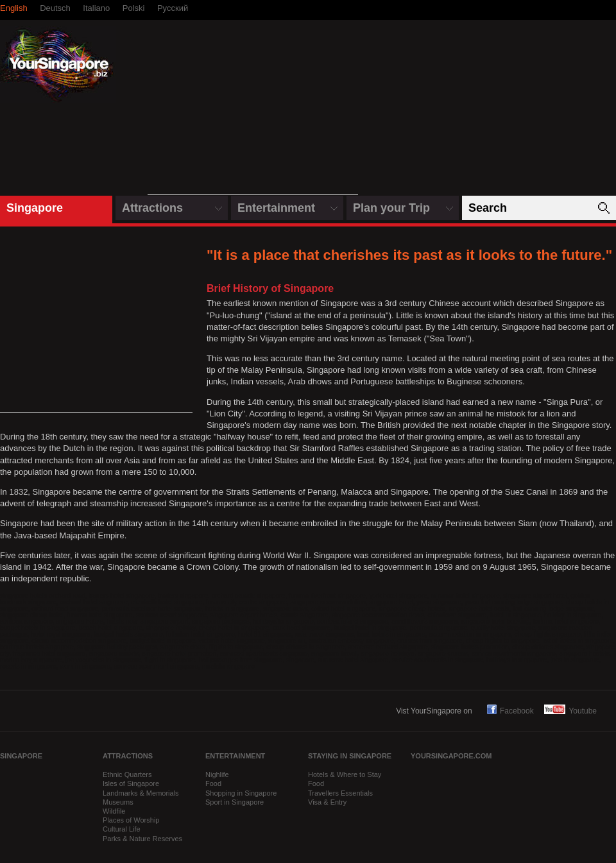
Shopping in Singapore (241, 793)
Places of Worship (131, 820)
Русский (173, 8)
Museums (118, 802)
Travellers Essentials (340, 793)
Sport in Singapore (235, 802)
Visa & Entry (327, 802)
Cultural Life (122, 829)
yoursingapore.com (451, 756)
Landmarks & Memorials (141, 793)
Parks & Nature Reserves (142, 839)
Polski (134, 8)
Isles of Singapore (131, 783)
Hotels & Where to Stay (345, 774)
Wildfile (114, 811)
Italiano (96, 8)
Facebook (509, 711)
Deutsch (55, 8)
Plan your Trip (391, 208)
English (14, 8)
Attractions (152, 208)
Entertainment (276, 208)
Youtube (570, 711)
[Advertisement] (253, 114)
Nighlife (217, 774)
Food (213, 783)
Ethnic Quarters (127, 774)
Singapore (35, 208)
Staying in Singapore (350, 756)
